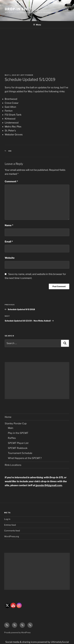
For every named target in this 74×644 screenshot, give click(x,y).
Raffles (12, 438)
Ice (10, 151)
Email (9, 242)
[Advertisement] (37, 48)
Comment (11, 181)
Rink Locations (13, 465)
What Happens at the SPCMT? (25, 458)
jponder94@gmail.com (49, 485)
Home (8, 417)
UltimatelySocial (60, 642)
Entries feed (10, 525)
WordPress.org (12, 536)
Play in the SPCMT (18, 433)
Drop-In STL (17, 9)
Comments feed (12, 531)
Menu (37, 25)
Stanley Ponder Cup (16, 423)
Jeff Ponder (27, 75)
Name (9, 225)
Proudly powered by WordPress (17, 632)
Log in (7, 519)
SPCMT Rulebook (18, 448)
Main (11, 428)
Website (10, 258)
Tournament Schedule (20, 453)
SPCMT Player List (18, 443)
